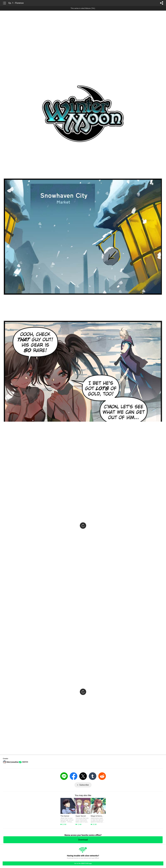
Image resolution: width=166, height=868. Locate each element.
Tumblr (93, 776)
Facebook (74, 776)
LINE (64, 776)
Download (83, 840)
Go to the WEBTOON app (83, 863)
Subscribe (84, 785)
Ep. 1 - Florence (16, 3)
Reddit (102, 776)
